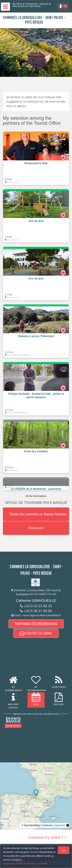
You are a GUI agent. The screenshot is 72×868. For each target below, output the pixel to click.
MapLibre (60, 825)
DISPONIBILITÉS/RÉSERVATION (36, 624)
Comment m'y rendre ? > (47, 837)
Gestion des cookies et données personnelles (25, 863)
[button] (36, 158)
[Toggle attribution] (68, 825)
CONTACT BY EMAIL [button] (36, 633)
